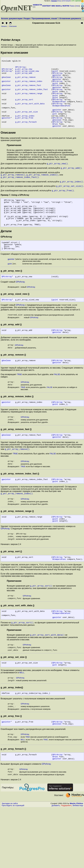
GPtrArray (20, 69)
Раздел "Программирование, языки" (41, 18)
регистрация (66, 1)
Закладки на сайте (10, 864)
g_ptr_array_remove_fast (28, 92)
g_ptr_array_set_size (27, 125)
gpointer (57, 80)
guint (55, 75)
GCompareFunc (59, 113)
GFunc (55, 141)
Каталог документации (12, 18)
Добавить (56, 866)
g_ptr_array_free (24, 133)
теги (78, 6)
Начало (4, 26)
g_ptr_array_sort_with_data (30, 115)
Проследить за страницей (13, 866)
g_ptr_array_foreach (26, 138)
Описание (13, 26)
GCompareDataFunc (61, 118)
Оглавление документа (70, 18)
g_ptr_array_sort (24, 110)
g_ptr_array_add (24, 77)
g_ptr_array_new (24, 72)
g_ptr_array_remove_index (29, 87)
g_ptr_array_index (25, 130)
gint (55, 128)
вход (59, 1)
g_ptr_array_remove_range (29, 102)
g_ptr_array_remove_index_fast (32, 97)
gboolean (6, 82)
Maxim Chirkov (76, 864)
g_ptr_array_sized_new (27, 75)
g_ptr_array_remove (25, 82)
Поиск (72, 6)
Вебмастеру (78, 866)
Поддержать (66, 866)
